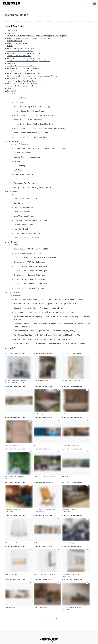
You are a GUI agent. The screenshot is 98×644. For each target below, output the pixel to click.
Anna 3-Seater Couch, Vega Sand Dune (21, 71)
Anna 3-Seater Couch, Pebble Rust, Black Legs (24, 58)
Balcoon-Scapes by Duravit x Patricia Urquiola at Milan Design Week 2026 (33, 76)
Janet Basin (11, 33)
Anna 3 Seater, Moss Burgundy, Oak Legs (22, 66)
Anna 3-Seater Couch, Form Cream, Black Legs (24, 53)
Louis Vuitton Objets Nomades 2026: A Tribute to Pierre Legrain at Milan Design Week (38, 36)
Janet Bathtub (12, 31)
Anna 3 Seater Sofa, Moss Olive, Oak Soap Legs (24, 86)
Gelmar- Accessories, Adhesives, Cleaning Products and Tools (29, 38)
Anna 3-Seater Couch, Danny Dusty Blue (21, 79)
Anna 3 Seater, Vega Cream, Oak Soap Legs (23, 48)
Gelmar (10, 46)
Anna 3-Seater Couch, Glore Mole (19, 56)
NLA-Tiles (11, 88)
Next (55, 618)
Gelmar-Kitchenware (15, 41)
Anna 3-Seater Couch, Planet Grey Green (22, 81)
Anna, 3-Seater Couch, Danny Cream (20, 51)
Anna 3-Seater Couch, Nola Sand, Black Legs (23, 68)
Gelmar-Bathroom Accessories (18, 43)
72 (48, 618)
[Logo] (41, 4)
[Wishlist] (88, 3)
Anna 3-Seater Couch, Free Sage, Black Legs (23, 84)
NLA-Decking (12, 63)
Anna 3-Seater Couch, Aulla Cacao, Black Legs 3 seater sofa (29, 61)
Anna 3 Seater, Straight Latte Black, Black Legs (24, 73)
